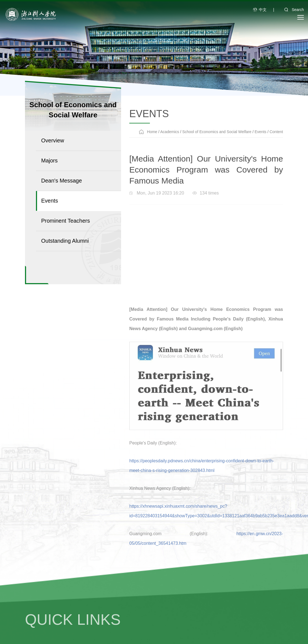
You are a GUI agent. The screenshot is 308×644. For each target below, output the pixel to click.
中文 (263, 10)
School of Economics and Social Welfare (217, 140)
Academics (170, 140)
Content (276, 140)
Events (260, 140)
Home (152, 140)
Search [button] (292, 10)
